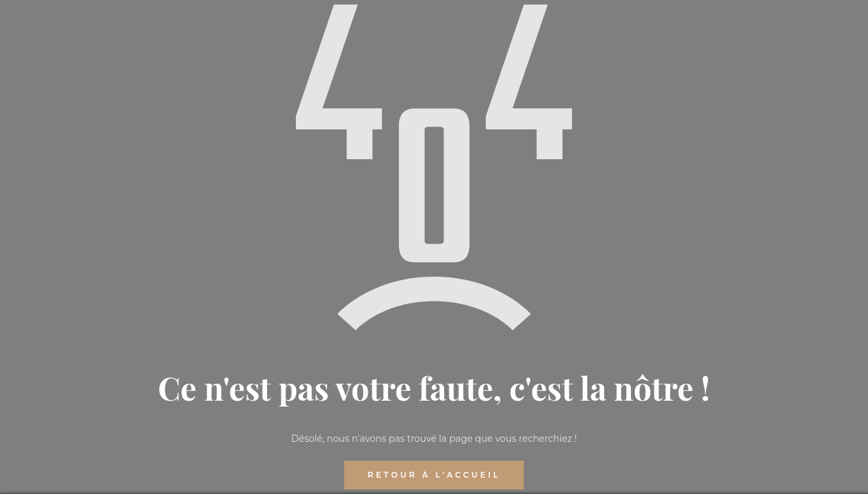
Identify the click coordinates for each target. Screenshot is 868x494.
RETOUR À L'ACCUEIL (434, 475)
